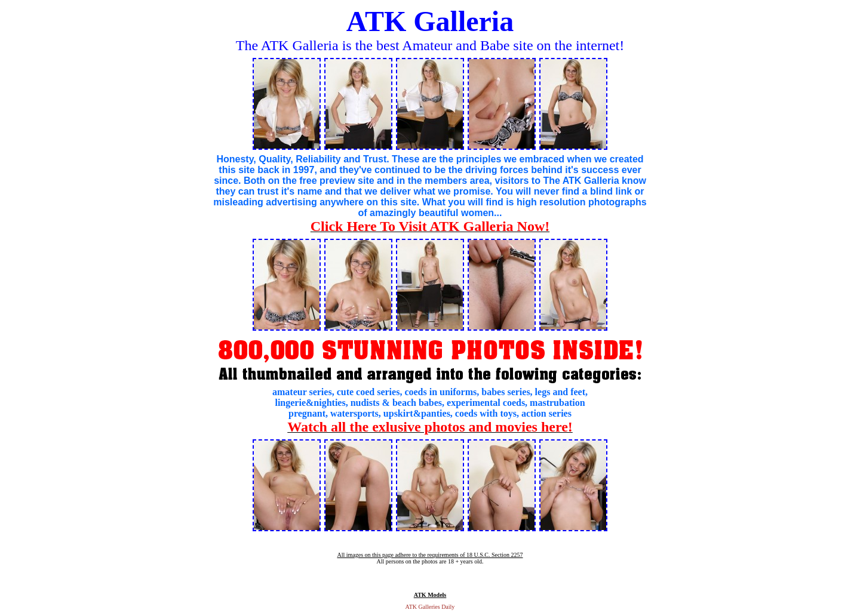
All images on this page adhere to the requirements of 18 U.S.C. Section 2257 (430, 555)
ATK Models (430, 595)
